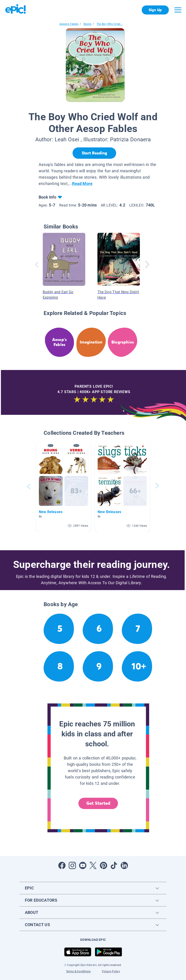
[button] (64, 486)
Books (87, 24)
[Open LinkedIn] (124, 865)
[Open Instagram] (72, 865)
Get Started (98, 803)
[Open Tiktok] (114, 865)
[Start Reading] (94, 153)
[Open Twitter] (93, 865)
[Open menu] (178, 10)
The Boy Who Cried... (109, 24)
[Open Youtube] (83, 865)
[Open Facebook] (62, 865)
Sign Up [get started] (155, 10)
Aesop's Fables (69, 24)
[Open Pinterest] (104, 865)
